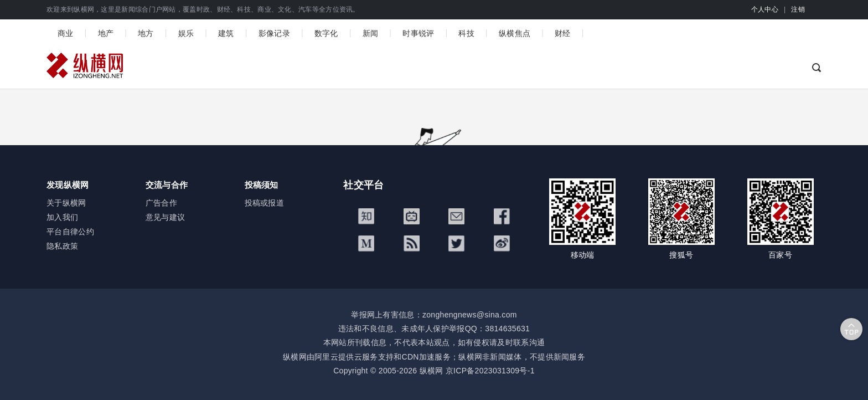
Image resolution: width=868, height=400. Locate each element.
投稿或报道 (265, 203)
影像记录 (274, 33)
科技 (466, 33)
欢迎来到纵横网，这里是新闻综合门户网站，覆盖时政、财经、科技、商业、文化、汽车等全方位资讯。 (203, 9)
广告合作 (161, 203)
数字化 (326, 33)
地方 (146, 33)
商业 (66, 33)
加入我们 (62, 217)
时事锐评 (418, 33)
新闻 (371, 33)
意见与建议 (166, 217)
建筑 (226, 33)
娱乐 (186, 33)
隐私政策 (62, 246)
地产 (106, 33)
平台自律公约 (70, 232)
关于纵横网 (66, 203)
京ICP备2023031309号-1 (490, 371)
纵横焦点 (515, 33)
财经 (563, 33)
